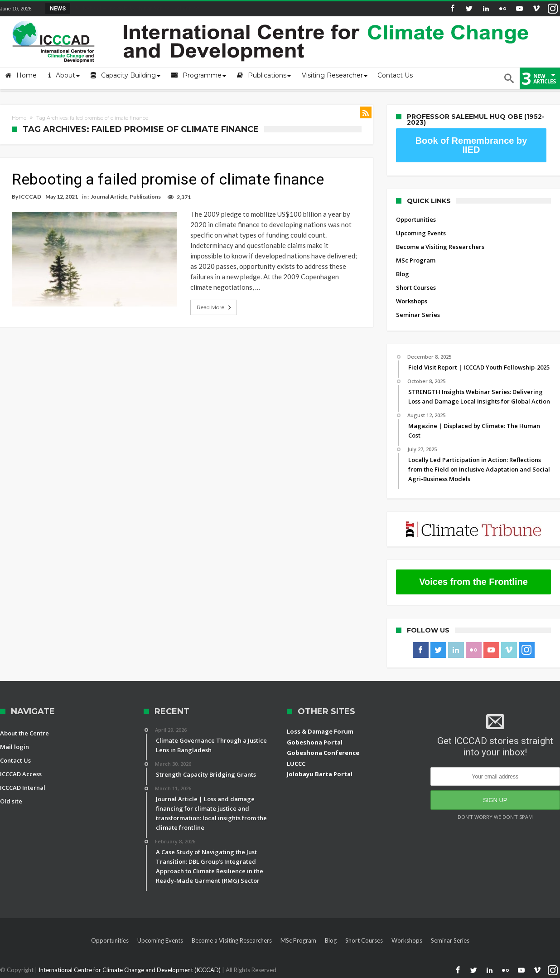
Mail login (14, 747)
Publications (145, 197)
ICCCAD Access (21, 774)
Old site (11, 801)
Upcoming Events (421, 233)
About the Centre (24, 733)
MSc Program (416, 260)
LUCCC (296, 764)
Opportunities (416, 219)
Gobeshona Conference (323, 753)
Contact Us (15, 760)
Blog (403, 274)
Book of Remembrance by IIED (471, 145)
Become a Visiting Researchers (440, 247)
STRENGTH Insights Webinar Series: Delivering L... (139, 8)
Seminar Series (418, 315)
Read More (204, 297)
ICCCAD (30, 197)
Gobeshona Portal (315, 742)
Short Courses (416, 287)
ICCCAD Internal (23, 788)
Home (19, 118)
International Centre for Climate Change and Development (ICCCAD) (130, 970)
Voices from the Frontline (473, 582)
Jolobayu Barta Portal (320, 774)
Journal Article (109, 197)
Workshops (412, 301)
